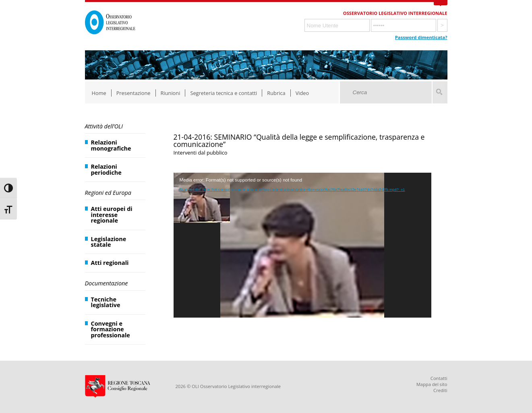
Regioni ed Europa (108, 193)
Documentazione (107, 283)
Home (99, 93)
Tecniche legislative (106, 302)
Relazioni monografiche (111, 145)
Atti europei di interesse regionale (112, 215)
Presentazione (134, 93)
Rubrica (276, 93)
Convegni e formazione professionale (111, 329)
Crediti (440, 390)
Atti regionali (110, 263)
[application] (302, 245)
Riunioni (171, 93)
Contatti (439, 378)
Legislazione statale (109, 242)
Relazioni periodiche (106, 169)
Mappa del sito (432, 384)
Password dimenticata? (421, 37)
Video (302, 93)
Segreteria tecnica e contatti (224, 93)
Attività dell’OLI (104, 126)
